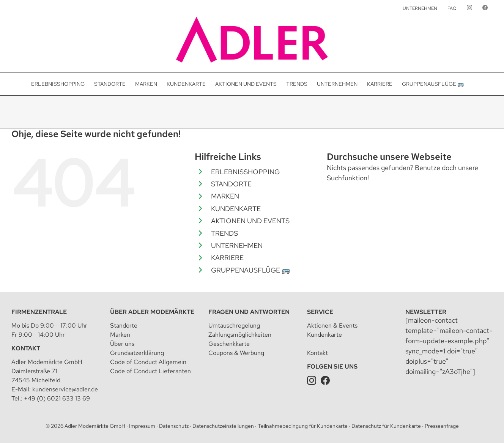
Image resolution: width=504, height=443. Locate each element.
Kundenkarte (324, 335)
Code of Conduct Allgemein (148, 362)
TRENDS (224, 233)
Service (320, 312)
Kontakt (26, 348)
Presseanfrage (442, 426)
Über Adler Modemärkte (152, 312)
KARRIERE (227, 258)
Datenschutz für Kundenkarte (386, 426)
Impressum (142, 426)
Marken (120, 335)
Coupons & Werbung (236, 353)
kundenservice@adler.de (65, 389)
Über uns (122, 344)
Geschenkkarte (229, 344)
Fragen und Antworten (249, 312)
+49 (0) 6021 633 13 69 (57, 398)
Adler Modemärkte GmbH (95, 426)
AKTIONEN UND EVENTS (250, 221)
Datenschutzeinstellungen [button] (223, 426)
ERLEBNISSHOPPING (245, 172)
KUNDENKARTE (236, 209)
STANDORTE (231, 184)
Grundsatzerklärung (137, 353)
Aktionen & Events (332, 326)
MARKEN (225, 196)
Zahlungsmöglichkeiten (240, 335)
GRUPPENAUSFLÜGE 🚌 (250, 270)
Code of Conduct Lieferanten (150, 371)
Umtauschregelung (234, 326)
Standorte (124, 326)
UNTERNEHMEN (237, 245)
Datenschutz (174, 426)
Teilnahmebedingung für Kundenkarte (303, 426)
